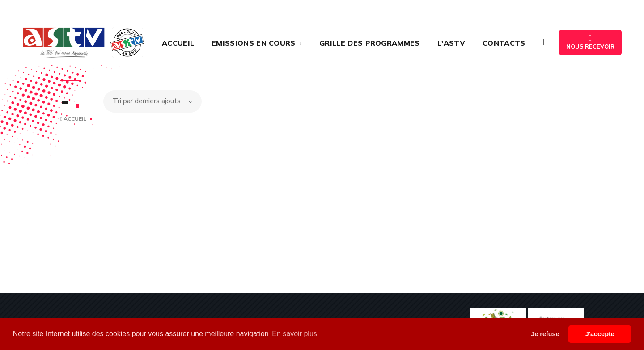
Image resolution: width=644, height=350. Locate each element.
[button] (545, 42)
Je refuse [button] (545, 334)
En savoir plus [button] (294, 334)
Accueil (73, 119)
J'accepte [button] (600, 334)
